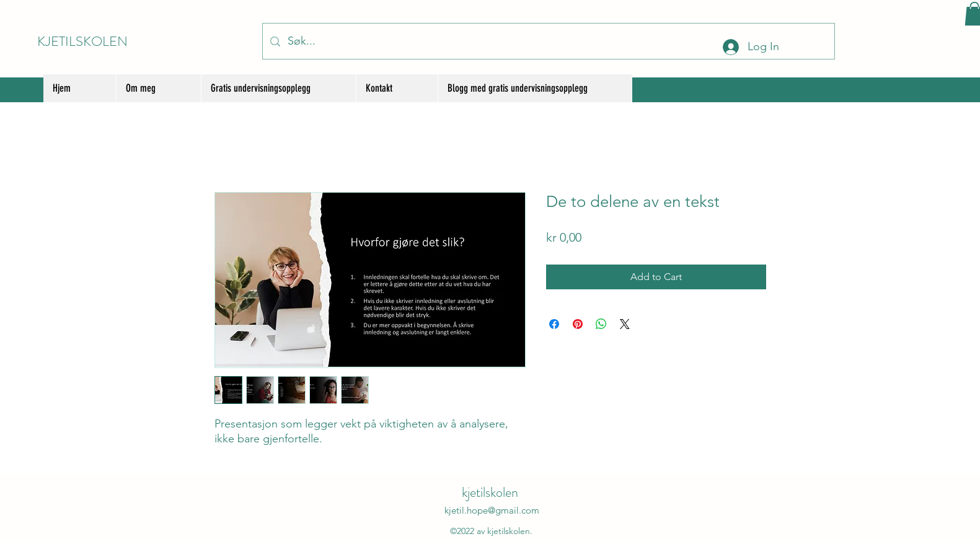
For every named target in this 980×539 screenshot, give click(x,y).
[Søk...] (548, 41)
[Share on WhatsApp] (601, 324)
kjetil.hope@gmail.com (492, 510)
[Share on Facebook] (554, 324)
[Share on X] (625, 324)
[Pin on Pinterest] (578, 324)
